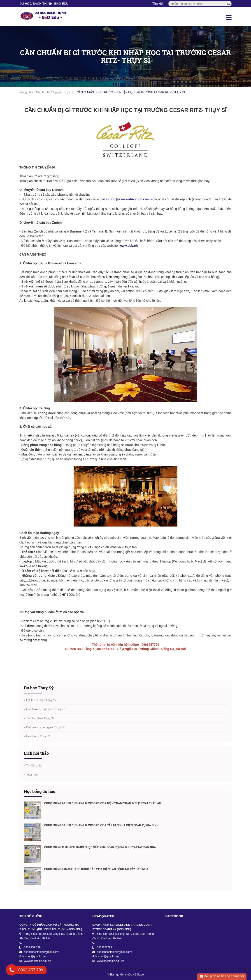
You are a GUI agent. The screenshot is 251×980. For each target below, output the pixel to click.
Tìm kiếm (159, 4)
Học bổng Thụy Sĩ (38, 736)
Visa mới (32, 775)
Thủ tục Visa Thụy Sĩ (40, 718)
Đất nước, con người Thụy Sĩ (45, 727)
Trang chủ (26, 92)
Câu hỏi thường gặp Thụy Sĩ (55, 92)
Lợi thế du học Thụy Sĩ (41, 700)
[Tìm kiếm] (228, 3)
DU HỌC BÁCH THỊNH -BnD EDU (44, 4)
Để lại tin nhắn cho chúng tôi (222, 976)
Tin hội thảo (34, 765)
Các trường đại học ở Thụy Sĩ (46, 709)
